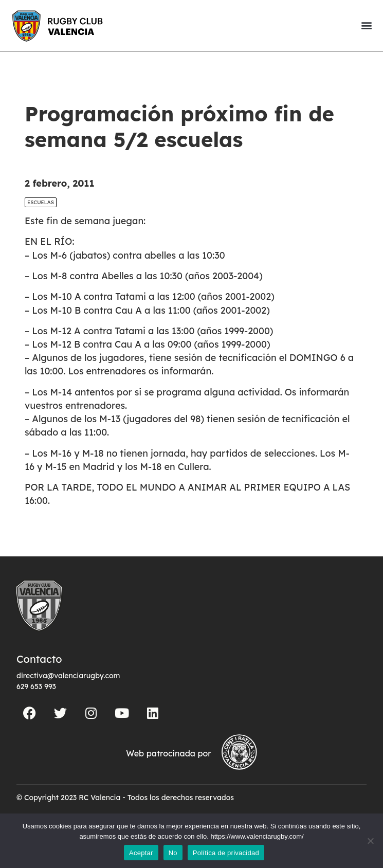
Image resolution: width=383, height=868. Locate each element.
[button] (366, 25)
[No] (370, 841)
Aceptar (141, 853)
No (173, 853)
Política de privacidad (226, 853)
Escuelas (41, 202)
